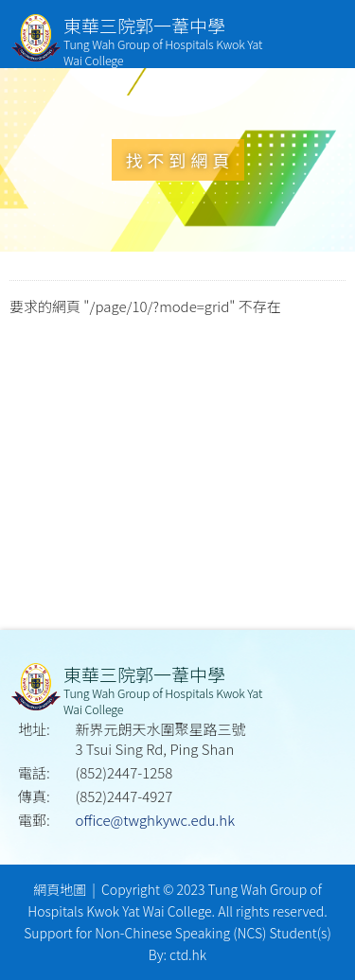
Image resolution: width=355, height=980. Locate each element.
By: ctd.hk (177, 954)
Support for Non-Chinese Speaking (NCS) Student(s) (177, 933)
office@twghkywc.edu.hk (155, 820)
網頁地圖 (60, 889)
